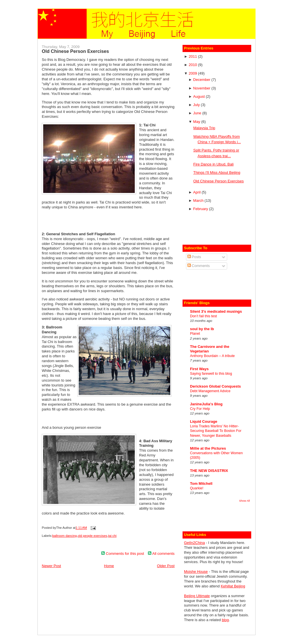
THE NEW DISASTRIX (209, 471)
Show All (245, 501)
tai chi (112, 536)
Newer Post (51, 566)
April (197, 192)
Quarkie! (197, 488)
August (199, 96)
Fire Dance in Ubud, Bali (213, 164)
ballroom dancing (64, 536)
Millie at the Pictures (208, 448)
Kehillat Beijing (233, 586)
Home (109, 566)
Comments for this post (123, 554)
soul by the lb (202, 329)
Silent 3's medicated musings (216, 311)
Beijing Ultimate (197, 596)
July (197, 105)
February (201, 209)
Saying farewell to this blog (211, 374)
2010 (193, 65)
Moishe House (196, 572)
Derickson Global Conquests (215, 386)
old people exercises (93, 536)
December (202, 80)
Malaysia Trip (204, 128)
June (198, 113)
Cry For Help (200, 409)
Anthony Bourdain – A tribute (212, 356)
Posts (194, 257)
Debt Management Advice (210, 391)
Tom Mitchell (201, 484)
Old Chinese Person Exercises (75, 51)
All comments (161, 554)
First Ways (199, 369)
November (202, 88)
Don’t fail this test (203, 316)
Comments (199, 266)
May (197, 122)
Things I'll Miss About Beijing (217, 173)
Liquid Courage (204, 421)
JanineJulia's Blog (206, 404)
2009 (193, 73)
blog (225, 620)
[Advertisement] (217, 229)
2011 (193, 56)
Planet (195, 334)
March (199, 201)
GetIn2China (194, 543)
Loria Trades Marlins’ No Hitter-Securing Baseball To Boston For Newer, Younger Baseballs (216, 431)
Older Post (166, 566)
